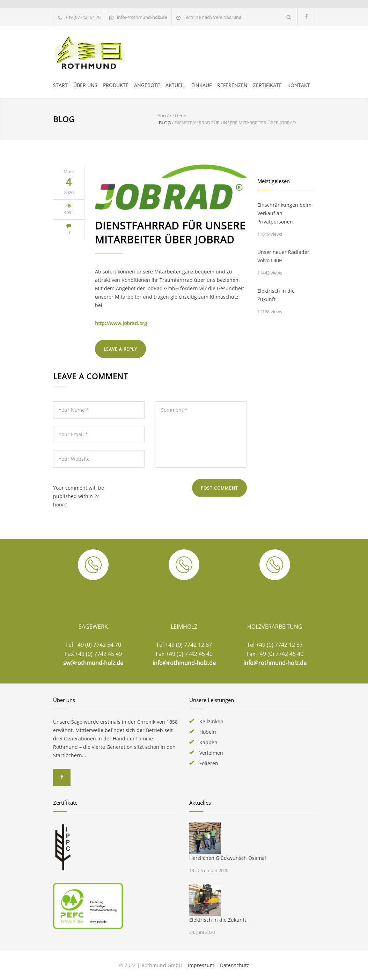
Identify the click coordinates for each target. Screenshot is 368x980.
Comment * (201, 434)
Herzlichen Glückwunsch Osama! (228, 858)
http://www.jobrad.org (121, 323)
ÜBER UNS (85, 85)
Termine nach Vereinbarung (212, 17)
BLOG (64, 119)
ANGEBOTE (147, 85)
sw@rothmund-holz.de (93, 663)
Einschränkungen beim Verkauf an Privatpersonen (284, 213)
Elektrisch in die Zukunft (276, 295)
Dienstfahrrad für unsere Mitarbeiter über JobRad (170, 232)
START (60, 85)
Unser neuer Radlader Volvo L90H (283, 256)
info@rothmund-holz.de (184, 663)
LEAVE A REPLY (120, 349)
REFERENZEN (232, 85)
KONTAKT (299, 85)
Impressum (201, 965)
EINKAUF (201, 85)
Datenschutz (235, 965)
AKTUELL (176, 85)
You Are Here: (172, 116)
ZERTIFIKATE (267, 85)
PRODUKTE (116, 85)
